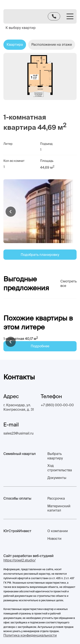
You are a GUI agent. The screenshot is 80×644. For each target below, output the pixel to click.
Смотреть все (68, 283)
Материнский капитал (59, 508)
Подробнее (40, 346)
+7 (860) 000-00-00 (57, 405)
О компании (58, 531)
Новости (54, 539)
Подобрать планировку (40, 255)
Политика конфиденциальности (30, 635)
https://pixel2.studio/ (20, 560)
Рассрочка (56, 498)
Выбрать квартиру (55, 456)
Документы (57, 478)
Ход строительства (60, 468)
